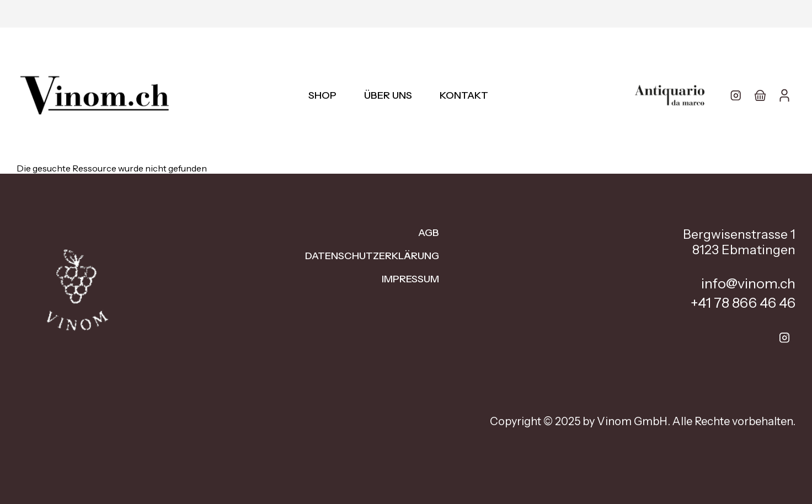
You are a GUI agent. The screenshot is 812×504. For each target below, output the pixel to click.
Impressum (410, 279)
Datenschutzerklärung (372, 256)
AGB (429, 233)
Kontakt (464, 95)
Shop (322, 95)
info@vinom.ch (748, 283)
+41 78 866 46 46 (743, 303)
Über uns (388, 95)
